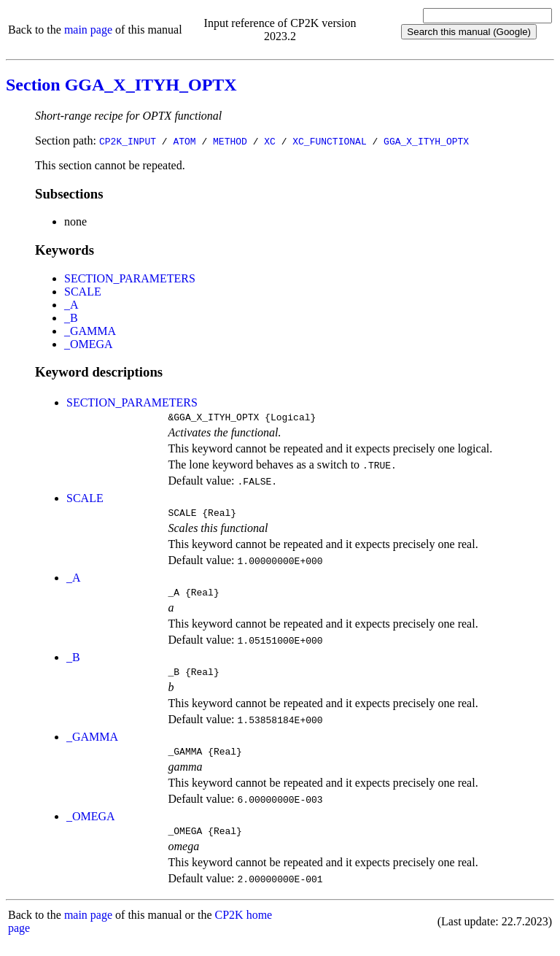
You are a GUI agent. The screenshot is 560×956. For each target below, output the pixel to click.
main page (88, 30)
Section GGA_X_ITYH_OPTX (121, 85)
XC (270, 141)
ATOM (184, 141)
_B (71, 318)
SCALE (83, 292)
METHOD (230, 141)
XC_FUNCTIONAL (329, 141)
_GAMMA (90, 331)
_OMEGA (89, 344)
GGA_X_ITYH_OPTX (426, 141)
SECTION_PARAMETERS (130, 278)
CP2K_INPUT (128, 141)
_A (71, 305)
